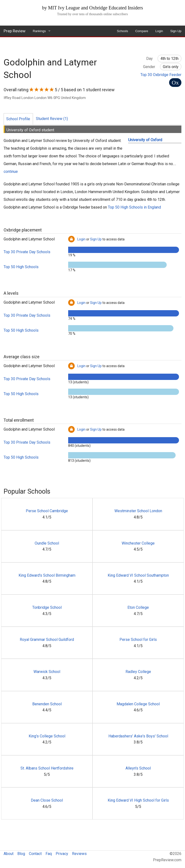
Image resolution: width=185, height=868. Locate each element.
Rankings (39, 31)
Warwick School (47, 672)
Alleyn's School (138, 768)
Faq (49, 854)
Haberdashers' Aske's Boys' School (138, 736)
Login (159, 31)
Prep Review (15, 31)
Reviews (79, 854)
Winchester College (138, 543)
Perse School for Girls (138, 640)
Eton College (138, 607)
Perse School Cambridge (47, 511)
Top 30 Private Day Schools (27, 252)
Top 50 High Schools (21, 267)
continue (11, 171)
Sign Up (176, 31)
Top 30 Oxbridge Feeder (161, 75)
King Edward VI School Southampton (138, 575)
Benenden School (47, 704)
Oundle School (47, 543)
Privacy (62, 854)
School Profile (18, 119)
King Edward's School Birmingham (47, 575)
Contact (35, 854)
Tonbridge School (47, 607)
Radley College (138, 672)
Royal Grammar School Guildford (47, 640)
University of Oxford (145, 140)
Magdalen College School (138, 704)
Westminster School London (138, 511)
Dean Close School (47, 800)
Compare (142, 31)
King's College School (47, 736)
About (9, 854)
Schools (122, 31)
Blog (21, 854)
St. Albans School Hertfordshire (47, 768)
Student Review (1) (52, 119)
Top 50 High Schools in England (134, 207)
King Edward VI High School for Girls (138, 800)
